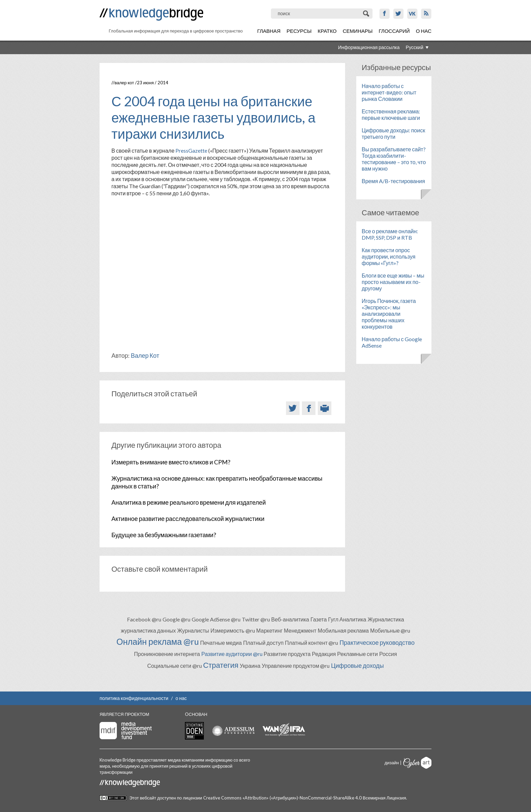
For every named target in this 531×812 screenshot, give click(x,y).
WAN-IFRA (284, 730)
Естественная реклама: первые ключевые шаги (391, 114)
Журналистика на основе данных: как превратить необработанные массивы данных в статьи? (217, 482)
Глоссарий (394, 31)
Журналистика (386, 619)
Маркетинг (270, 630)
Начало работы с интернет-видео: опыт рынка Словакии (389, 92)
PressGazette (191, 150)
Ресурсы (299, 31)
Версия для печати (325, 408)
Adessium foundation (233, 731)
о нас (181, 698)
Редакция (324, 654)
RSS (426, 14)
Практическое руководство (377, 642)
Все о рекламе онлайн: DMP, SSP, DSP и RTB (390, 234)
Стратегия (221, 665)
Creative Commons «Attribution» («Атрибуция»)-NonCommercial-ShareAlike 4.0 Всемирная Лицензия (305, 798)
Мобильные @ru (390, 630)
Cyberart (417, 763)
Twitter (398, 14)
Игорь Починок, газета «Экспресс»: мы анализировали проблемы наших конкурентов (389, 314)
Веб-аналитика (290, 619)
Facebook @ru (144, 619)
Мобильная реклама (343, 630)
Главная (269, 31)
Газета (319, 619)
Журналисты (193, 630)
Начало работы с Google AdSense (392, 342)
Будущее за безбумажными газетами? (164, 535)
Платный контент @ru (311, 643)
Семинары (358, 31)
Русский (415, 47)
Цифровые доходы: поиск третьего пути (393, 133)
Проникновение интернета (167, 654)
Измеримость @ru (232, 630)
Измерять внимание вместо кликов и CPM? (171, 462)
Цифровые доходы (357, 665)
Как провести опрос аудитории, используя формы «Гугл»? (389, 256)
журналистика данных (148, 630)
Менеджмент (300, 630)
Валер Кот (124, 83)
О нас (424, 31)
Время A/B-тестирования (393, 181)
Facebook (385, 14)
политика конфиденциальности (134, 698)
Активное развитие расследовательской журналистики (188, 519)
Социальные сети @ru (175, 666)
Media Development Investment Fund (126, 731)
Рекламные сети (358, 654)
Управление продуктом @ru (296, 666)
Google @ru (176, 619)
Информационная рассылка (369, 47)
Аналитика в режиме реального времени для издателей (189, 502)
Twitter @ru (256, 619)
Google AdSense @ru (216, 619)
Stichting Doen (194, 731)
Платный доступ (263, 643)
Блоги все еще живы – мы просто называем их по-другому (393, 282)
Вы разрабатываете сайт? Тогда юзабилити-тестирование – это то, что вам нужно (394, 159)
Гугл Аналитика (347, 619)
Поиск (367, 14)
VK (412, 14)
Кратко (327, 31)
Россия (388, 654)
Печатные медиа (221, 643)
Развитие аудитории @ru (232, 654)
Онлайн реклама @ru (158, 641)
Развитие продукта (287, 654)
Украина (250, 666)
